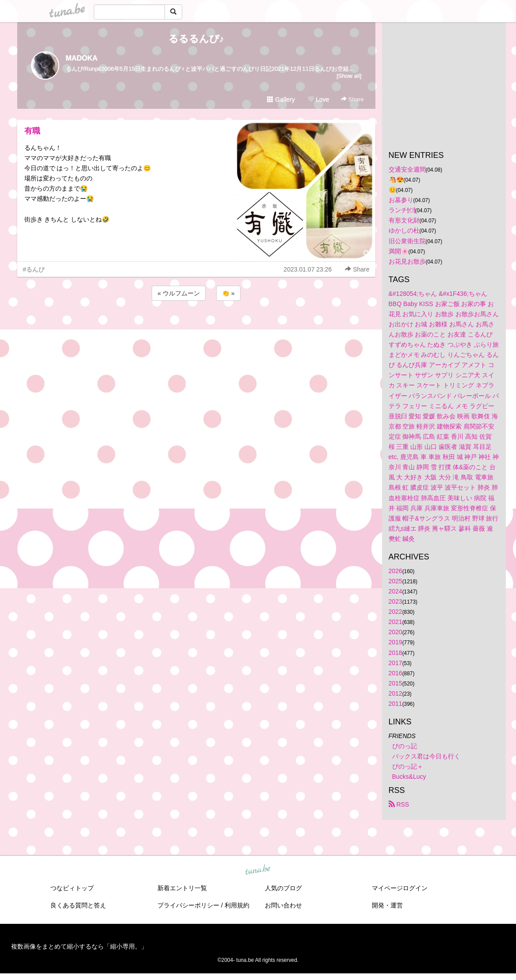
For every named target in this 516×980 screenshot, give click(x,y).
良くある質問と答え (78, 905)
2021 (396, 622)
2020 (396, 632)
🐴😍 (396, 180)
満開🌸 (399, 251)
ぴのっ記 (405, 746)
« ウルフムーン (179, 293)
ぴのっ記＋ (408, 766)
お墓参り (401, 200)
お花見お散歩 (407, 261)
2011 (396, 704)
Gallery (281, 100)
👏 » (228, 293)
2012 (396, 693)
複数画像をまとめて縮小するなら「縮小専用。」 (79, 946)
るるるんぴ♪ (196, 39)
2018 (396, 653)
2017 (396, 663)
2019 (396, 642)
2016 (396, 673)
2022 (396, 612)
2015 (396, 683)
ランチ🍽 (402, 210)
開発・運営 (387, 905)
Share (352, 99)
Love (318, 100)
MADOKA (82, 58)
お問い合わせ (283, 905)
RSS (399, 804)
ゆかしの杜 (404, 230)
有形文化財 (404, 220)
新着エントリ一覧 (182, 888)
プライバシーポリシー (188, 905)
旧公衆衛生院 (407, 241)
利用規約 (237, 905)
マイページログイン (400, 888)
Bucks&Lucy (409, 777)
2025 (396, 581)
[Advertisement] (196, 326)
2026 (396, 571)
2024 (396, 591)
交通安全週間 (407, 169)
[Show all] (349, 76)
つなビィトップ (72, 888)
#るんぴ (34, 269)
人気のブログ (283, 888)
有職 (32, 131)
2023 (396, 601)
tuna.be (258, 870)
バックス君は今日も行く (426, 756)
